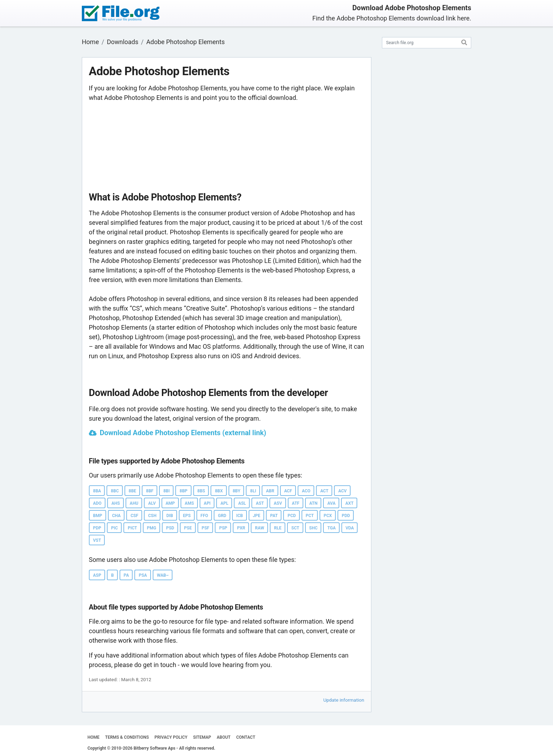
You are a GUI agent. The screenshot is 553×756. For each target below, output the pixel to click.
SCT (295, 528)
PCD (291, 516)
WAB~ (163, 575)
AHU (134, 503)
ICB (240, 516)
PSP (223, 528)
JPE (257, 516)
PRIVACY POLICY (171, 737)
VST (97, 540)
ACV (342, 491)
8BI (166, 491)
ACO (306, 491)
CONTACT (246, 737)
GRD (222, 516)
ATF (296, 503)
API (207, 503)
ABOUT (224, 737)
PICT (132, 528)
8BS (201, 491)
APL (224, 503)
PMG (152, 528)
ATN (313, 503)
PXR (241, 528)
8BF (150, 491)
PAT (274, 516)
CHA (117, 516)
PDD (346, 516)
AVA (331, 503)
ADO (97, 503)
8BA (97, 491)
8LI (253, 491)
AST (260, 503)
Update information (344, 700)
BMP (98, 516)
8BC (115, 491)
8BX (219, 491)
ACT (324, 491)
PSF (206, 528)
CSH (152, 516)
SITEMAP (202, 737)
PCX (328, 516)
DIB (170, 516)
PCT (310, 516)
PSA (143, 575)
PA (126, 575)
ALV (152, 503)
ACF (288, 491)
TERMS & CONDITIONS (127, 737)
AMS (189, 503)
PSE (188, 528)
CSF (134, 516)
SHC (314, 528)
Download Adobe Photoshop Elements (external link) (183, 433)
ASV (278, 503)
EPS (187, 516)
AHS (116, 503)
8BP (183, 491)
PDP (97, 528)
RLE (278, 528)
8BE (132, 491)
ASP (97, 575)
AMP (170, 503)
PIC (114, 528)
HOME (93, 737)
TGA (332, 528)
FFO (204, 516)
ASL (242, 503)
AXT (349, 503)
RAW (260, 528)
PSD (170, 528)
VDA (350, 528)
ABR (270, 491)
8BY (237, 491)
